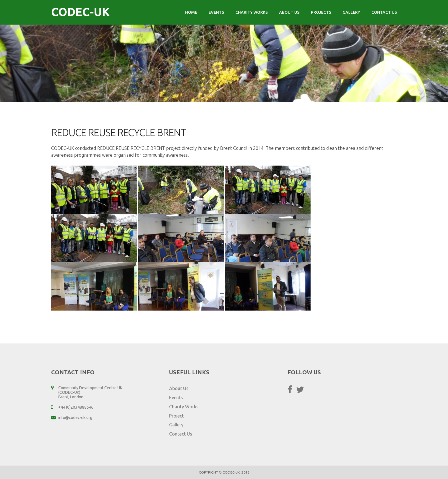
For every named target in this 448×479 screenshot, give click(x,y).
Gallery (351, 12)
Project (176, 416)
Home (191, 12)
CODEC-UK (80, 12)
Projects (321, 12)
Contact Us (384, 12)
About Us (289, 12)
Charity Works (252, 12)
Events (216, 12)
